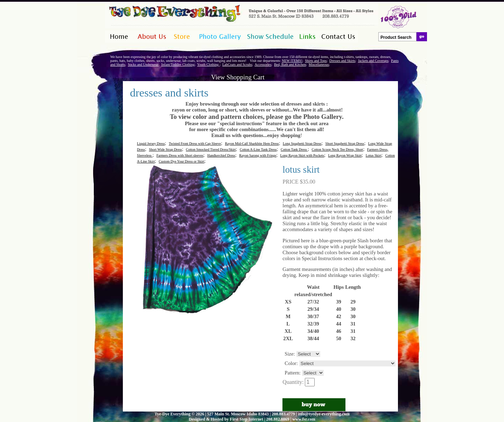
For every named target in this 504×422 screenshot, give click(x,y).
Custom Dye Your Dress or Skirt (182, 161)
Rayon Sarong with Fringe (258, 155)
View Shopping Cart (238, 77)
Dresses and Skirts (342, 61)
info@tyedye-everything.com (324, 414)
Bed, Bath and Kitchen (290, 65)
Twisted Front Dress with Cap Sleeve (195, 144)
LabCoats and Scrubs (237, 65)
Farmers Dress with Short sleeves (180, 155)
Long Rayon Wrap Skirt (345, 155)
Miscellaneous (319, 65)
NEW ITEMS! (292, 61)
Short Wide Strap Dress (166, 149)
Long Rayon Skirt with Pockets (302, 155)
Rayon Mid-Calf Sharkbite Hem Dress (252, 144)
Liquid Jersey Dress (151, 144)
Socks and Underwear (143, 65)
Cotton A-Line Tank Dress (258, 149)
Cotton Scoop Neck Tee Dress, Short (338, 149)
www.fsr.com (304, 419)
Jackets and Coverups (373, 61)
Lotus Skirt (374, 155)
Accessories (263, 65)
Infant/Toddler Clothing (178, 65)
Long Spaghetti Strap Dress (302, 144)
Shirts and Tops (316, 61)
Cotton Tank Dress (294, 149)
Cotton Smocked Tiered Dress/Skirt (211, 149)
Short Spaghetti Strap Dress (345, 144)
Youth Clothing (208, 65)
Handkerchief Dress (221, 155)
